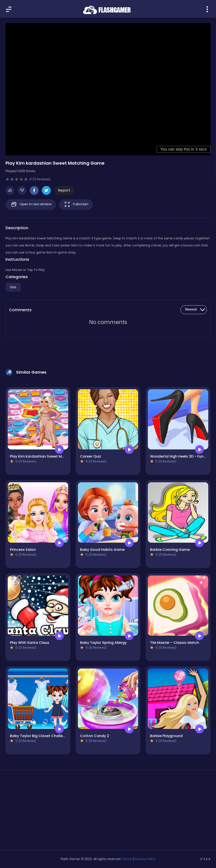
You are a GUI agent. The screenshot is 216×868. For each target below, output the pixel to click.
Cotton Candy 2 (95, 736)
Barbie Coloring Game (170, 550)
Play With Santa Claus (30, 643)
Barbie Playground (166, 736)
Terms (127, 859)
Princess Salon (23, 550)
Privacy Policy (145, 859)
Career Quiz (91, 456)
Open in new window (31, 204)
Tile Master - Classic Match (175, 643)
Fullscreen (76, 204)
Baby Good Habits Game (102, 550)
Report (64, 190)
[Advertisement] (38, 812)
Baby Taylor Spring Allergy (103, 643)
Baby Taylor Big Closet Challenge (40, 736)
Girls (13, 287)
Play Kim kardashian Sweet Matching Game (49, 456)
